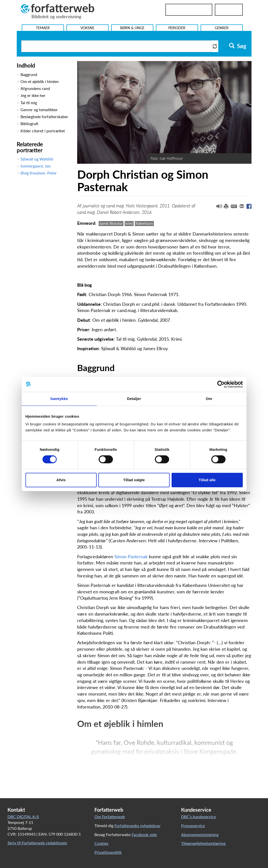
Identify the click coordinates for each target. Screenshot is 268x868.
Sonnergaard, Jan (36, 166)
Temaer (43, 28)
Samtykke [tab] (59, 399)
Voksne (87, 28)
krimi (129, 223)
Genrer (222, 28)
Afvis (61, 480)
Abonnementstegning (200, 834)
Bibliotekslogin (189, 10)
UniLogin (229, 10)
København (144, 223)
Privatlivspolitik (108, 852)
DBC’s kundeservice (198, 817)
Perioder (177, 28)
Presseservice (193, 826)
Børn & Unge (132, 28)
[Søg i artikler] (116, 46)
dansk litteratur (111, 223)
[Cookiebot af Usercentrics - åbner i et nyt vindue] (221, 384)
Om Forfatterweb (110, 817)
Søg (238, 46)
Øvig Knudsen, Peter (39, 173)
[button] (217, 207)
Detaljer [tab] (134, 399)
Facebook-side (144, 834)
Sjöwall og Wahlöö (37, 159)
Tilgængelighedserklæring (203, 843)
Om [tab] (209, 399)
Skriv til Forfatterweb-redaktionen (37, 843)
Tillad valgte (134, 480)
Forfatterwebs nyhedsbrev (137, 826)
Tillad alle (207, 480)
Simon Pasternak (131, 556)
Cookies (101, 843)
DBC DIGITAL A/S (23, 817)
